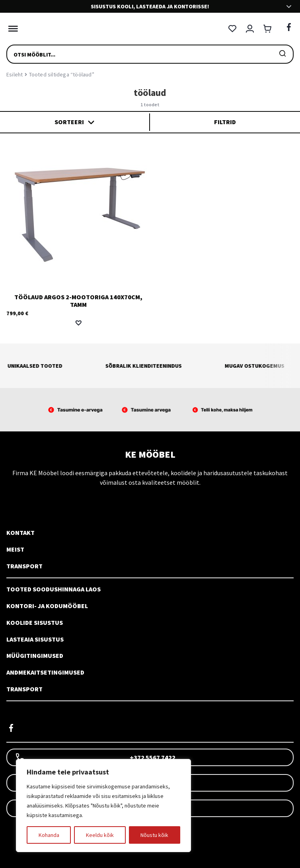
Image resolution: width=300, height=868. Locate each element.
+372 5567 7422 (95, 757)
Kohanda (49, 835)
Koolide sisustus (35, 622)
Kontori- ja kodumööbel (47, 606)
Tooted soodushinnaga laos (54, 589)
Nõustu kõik (154, 835)
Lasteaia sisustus (35, 639)
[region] (103, 806)
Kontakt (20, 533)
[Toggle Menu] (11, 29)
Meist (15, 549)
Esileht (15, 74)
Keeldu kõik (100, 835)
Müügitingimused (35, 655)
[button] (78, 323)
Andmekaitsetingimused (45, 672)
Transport (24, 566)
